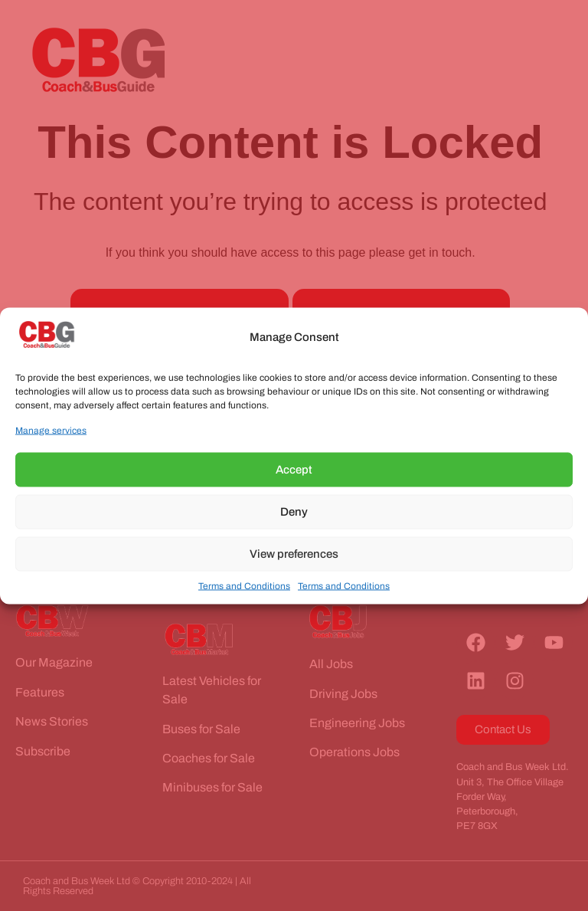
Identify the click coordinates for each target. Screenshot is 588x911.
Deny (294, 512)
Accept (294, 470)
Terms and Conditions (244, 585)
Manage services (51, 430)
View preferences (294, 554)
